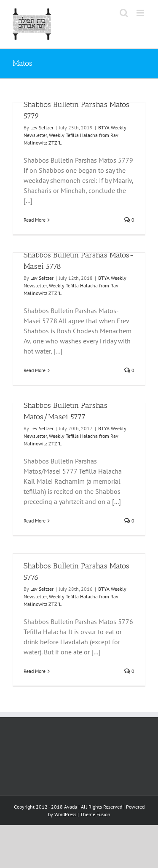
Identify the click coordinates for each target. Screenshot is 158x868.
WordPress (65, 814)
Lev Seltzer (42, 127)
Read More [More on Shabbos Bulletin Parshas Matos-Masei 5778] (35, 370)
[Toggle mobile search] (124, 13)
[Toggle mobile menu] (141, 13)
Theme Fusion (95, 814)
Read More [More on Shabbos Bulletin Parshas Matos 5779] (35, 220)
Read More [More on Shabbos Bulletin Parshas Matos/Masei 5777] (35, 521)
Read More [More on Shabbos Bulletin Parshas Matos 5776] (35, 671)
